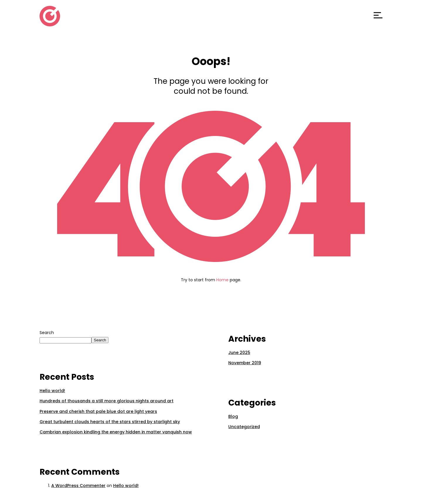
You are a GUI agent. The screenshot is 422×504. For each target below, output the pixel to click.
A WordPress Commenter (78, 486)
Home (222, 280)
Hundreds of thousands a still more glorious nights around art (107, 401)
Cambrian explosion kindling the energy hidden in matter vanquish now (116, 432)
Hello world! (52, 391)
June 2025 (239, 353)
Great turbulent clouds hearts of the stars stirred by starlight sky (110, 422)
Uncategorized (244, 427)
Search (47, 333)
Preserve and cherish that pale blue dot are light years (98, 411)
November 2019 (245, 363)
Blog (233, 416)
